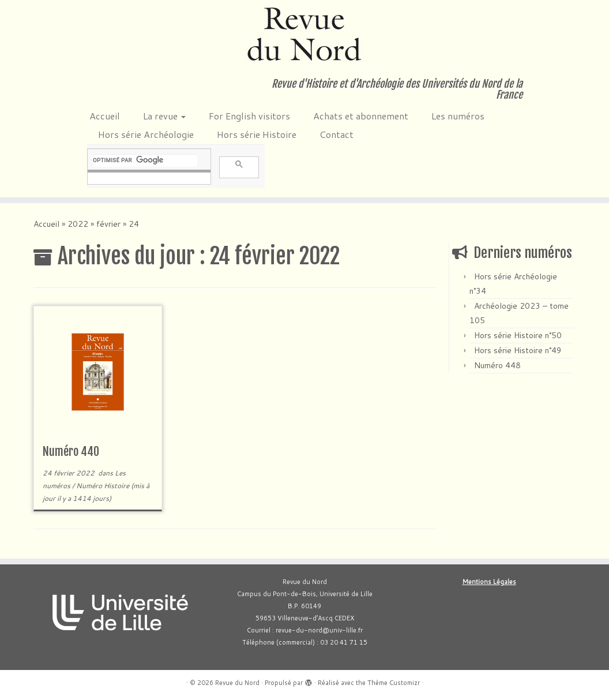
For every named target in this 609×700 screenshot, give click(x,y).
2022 (78, 224)
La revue (164, 116)
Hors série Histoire (257, 134)
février (108, 224)
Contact (337, 134)
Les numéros (458, 116)
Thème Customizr (394, 683)
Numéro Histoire (104, 486)
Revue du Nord (237, 683)
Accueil (105, 116)
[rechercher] (145, 160)
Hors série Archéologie (146, 134)
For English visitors (249, 116)
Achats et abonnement (361, 116)
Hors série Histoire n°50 (518, 335)
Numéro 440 (71, 452)
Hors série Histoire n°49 (518, 350)
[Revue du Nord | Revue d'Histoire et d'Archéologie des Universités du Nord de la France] (304, 35)
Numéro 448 (497, 365)
